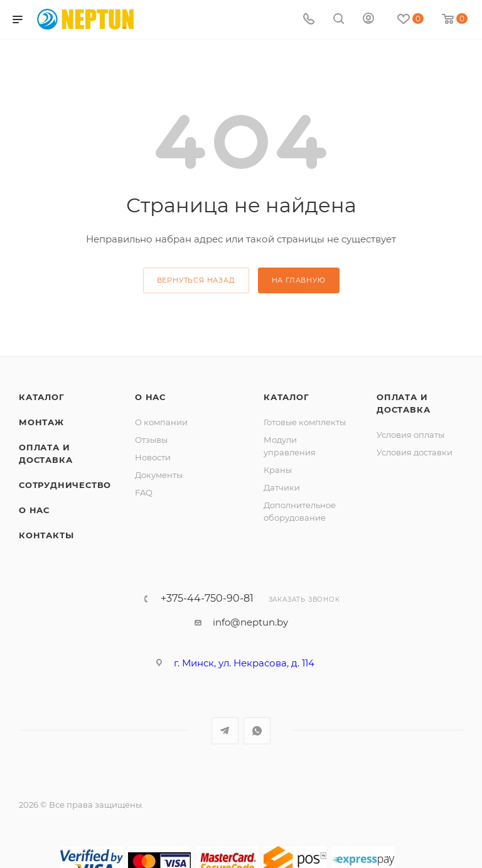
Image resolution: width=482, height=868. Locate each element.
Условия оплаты (410, 435)
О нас (34, 510)
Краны (278, 470)
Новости (153, 457)
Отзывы (151, 440)
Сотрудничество (65, 485)
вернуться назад (196, 280)
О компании (161, 422)
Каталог (42, 397)
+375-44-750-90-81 (207, 599)
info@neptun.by (250, 622)
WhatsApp (257, 731)
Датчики (282, 487)
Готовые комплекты (305, 422)
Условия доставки (415, 452)
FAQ (144, 492)
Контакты (46, 535)
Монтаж (41, 422)
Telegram (225, 731)
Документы (159, 475)
